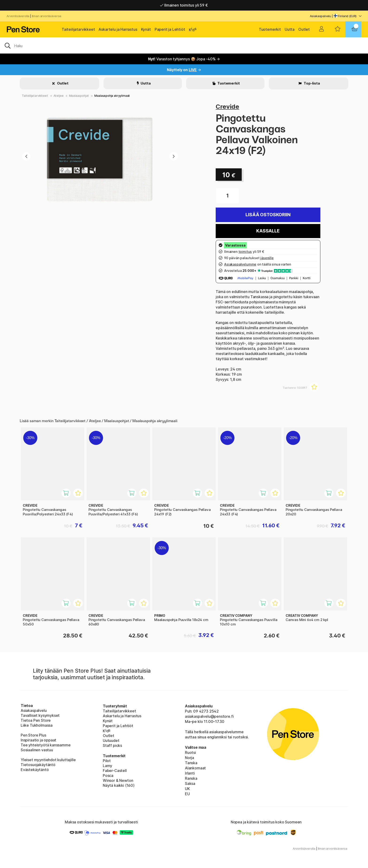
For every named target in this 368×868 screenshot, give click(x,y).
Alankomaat (195, 768)
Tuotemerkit (270, 29)
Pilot (107, 761)
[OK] (184, 45)
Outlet (304, 29)
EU (187, 794)
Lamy (107, 766)
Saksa (190, 783)
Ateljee (59, 96)
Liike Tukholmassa (37, 725)
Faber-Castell (115, 771)
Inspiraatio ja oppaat (38, 740)
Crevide (227, 106)
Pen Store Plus (33, 735)
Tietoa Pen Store (36, 720)
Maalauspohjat (79, 96)
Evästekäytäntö (35, 770)
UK (187, 789)
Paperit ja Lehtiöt (170, 29)
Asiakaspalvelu (321, 16)
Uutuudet (111, 741)
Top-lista (311, 83)
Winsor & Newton (118, 780)
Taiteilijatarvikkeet (78, 29)
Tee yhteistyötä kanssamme (46, 745)
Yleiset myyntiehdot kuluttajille (48, 760)
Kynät (146, 29)
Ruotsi (190, 752)
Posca (108, 775)
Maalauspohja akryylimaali (112, 96)
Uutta (290, 29)
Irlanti (190, 773)
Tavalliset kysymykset (40, 715)
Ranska (191, 778)
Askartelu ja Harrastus (118, 29)
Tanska (191, 763)
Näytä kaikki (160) (119, 785)
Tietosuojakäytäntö (38, 765)
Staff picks (112, 745)
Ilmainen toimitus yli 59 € (184, 5)
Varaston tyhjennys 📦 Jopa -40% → (184, 59)
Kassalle (268, 231)
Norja (190, 758)
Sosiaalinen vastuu (37, 750)
